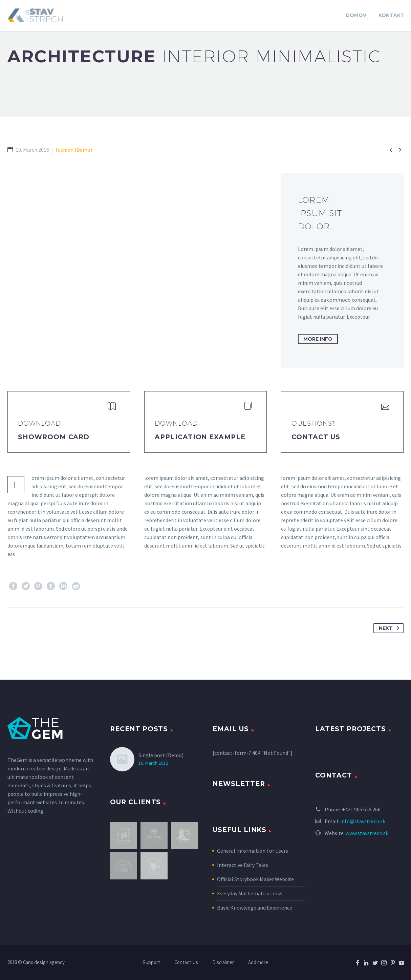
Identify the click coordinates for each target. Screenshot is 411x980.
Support (152, 963)
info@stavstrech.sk (363, 821)
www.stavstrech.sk (367, 833)
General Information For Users (253, 851)
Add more (258, 963)
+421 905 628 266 (361, 809)
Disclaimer (223, 963)
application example (200, 437)
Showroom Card (54, 437)
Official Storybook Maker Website (255, 879)
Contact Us (316, 437)
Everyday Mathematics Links (250, 893)
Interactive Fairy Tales (243, 865)
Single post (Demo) (161, 755)
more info (318, 339)
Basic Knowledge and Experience (255, 908)
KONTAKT (391, 15)
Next (390, 628)
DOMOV (356, 15)
